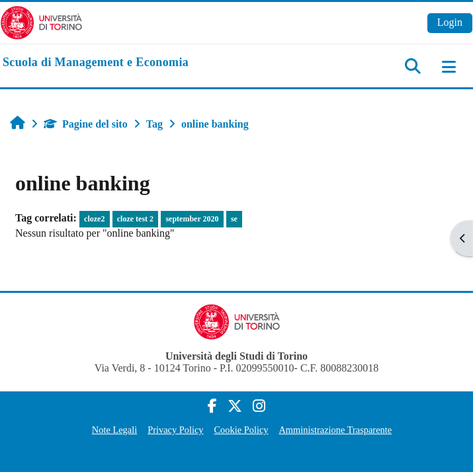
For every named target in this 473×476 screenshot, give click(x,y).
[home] (96, 63)
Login (450, 22)
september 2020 (192, 219)
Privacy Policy (175, 430)
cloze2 (94, 219)
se (234, 219)
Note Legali (114, 430)
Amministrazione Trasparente (335, 430)
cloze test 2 (135, 219)
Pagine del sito (86, 124)
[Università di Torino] (41, 21)
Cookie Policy (241, 430)
